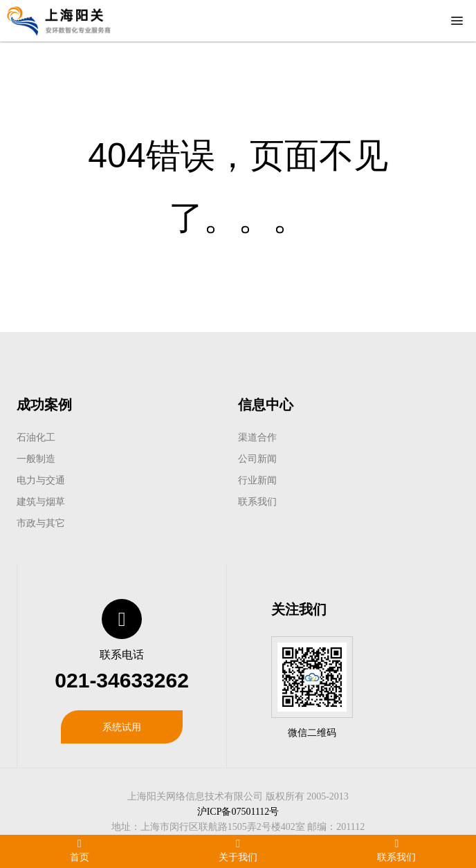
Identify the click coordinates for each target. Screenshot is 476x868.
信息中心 (266, 405)
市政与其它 (41, 523)
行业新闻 (257, 480)
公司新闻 (257, 459)
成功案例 (44, 405)
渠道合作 (257, 437)
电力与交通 (41, 480)
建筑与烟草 (41, 501)
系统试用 (122, 727)
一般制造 (36, 459)
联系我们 (257, 501)
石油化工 (36, 437)
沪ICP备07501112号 (238, 812)
